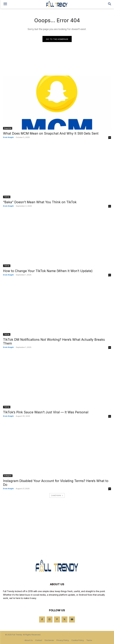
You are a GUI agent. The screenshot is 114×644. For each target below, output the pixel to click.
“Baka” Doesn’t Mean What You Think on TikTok (40, 202)
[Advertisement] (57, 525)
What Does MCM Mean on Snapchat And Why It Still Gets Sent (51, 133)
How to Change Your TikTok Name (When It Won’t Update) (48, 271)
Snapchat (8, 128)
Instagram (8, 476)
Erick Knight (8, 137)
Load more (57, 495)
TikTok (7, 197)
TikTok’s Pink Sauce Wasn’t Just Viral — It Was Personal (46, 412)
